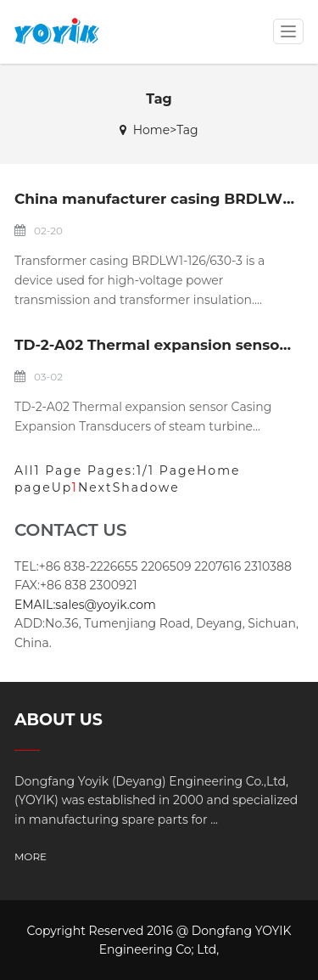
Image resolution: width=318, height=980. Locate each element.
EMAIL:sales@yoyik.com (85, 605)
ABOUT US (59, 720)
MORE (31, 856)
